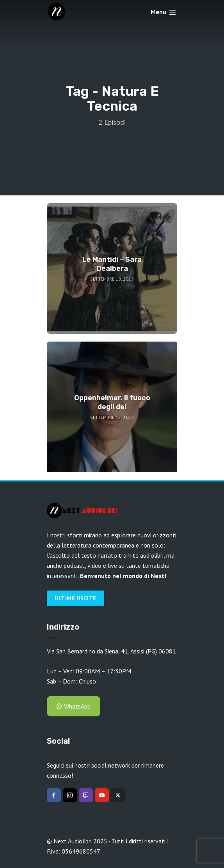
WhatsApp (74, 706)
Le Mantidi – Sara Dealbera (112, 264)
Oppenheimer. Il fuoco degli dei (112, 402)
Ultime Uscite (76, 598)
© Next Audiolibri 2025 (77, 841)
